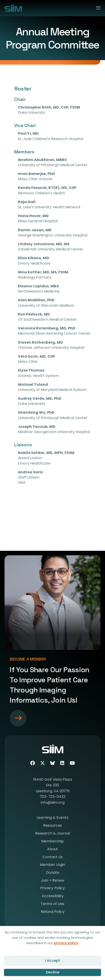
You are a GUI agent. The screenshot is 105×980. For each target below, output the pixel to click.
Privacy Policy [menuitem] (52, 888)
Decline (53, 972)
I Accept (53, 961)
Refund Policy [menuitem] (53, 912)
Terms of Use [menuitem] (52, 904)
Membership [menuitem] (52, 842)
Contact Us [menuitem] (53, 857)
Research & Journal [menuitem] (52, 834)
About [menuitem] (52, 850)
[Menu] (96, 7)
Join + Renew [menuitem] (53, 881)
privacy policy (66, 943)
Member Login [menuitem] (52, 865)
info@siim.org (53, 802)
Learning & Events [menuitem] (52, 818)
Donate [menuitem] (53, 873)
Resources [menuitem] (52, 826)
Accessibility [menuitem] (53, 896)
